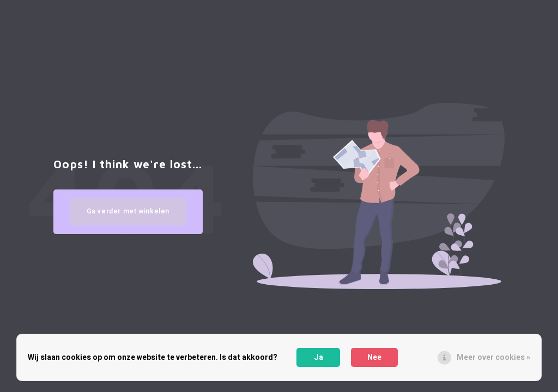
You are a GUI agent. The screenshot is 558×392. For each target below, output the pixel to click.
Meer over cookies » (493, 357)
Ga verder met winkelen (128, 211)
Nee (374, 357)
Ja (319, 357)
